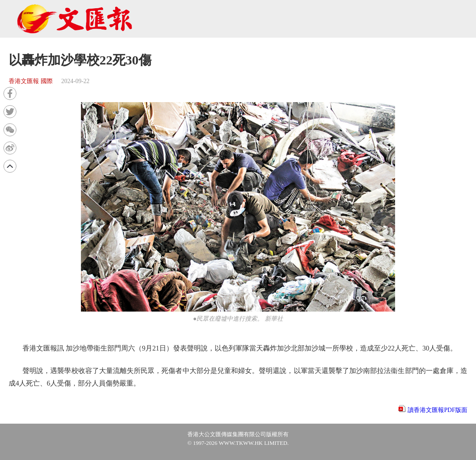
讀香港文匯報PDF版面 (437, 410)
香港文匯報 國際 (31, 81)
